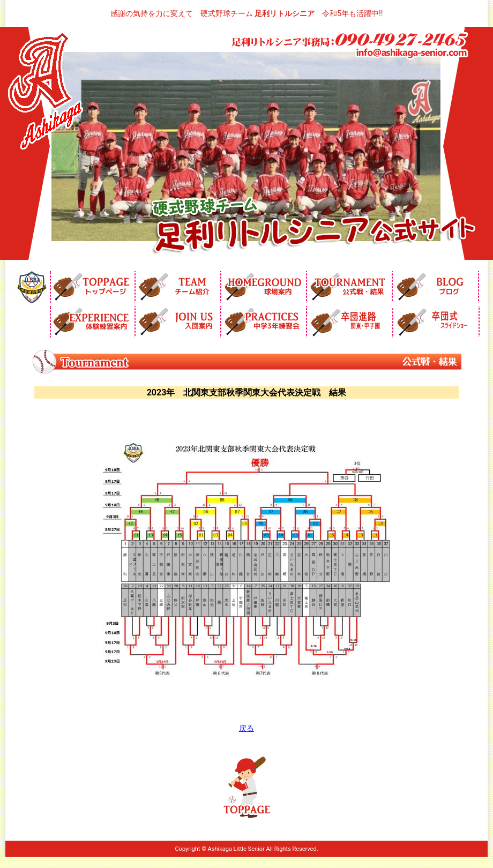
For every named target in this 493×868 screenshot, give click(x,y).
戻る (246, 728)
